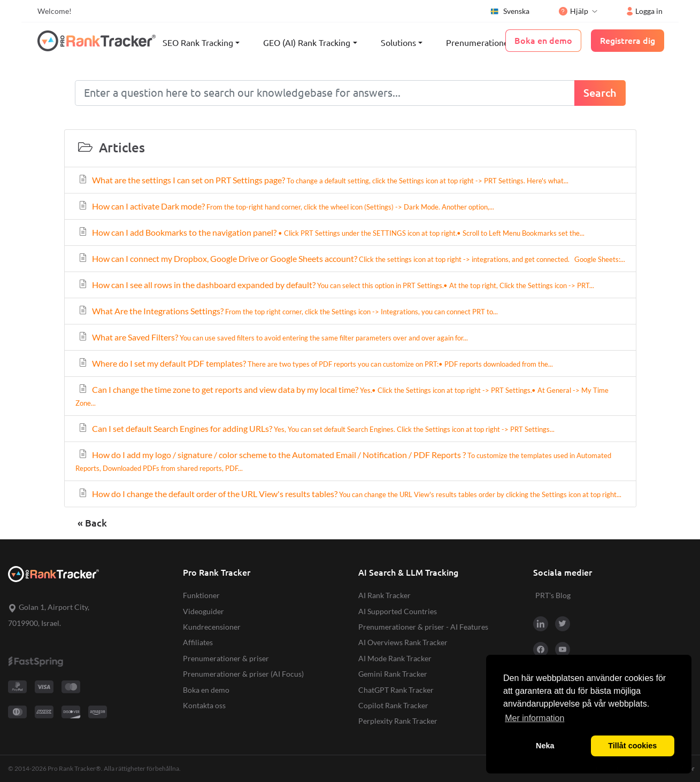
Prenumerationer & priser (495, 43)
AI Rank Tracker (384, 595)
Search (600, 93)
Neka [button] (545, 746)
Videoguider (203, 611)
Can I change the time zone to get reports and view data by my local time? (342, 396)
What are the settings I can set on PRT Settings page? (323, 180)
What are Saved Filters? (273, 337)
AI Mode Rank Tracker (395, 658)
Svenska (510, 11)
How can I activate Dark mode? (286, 206)
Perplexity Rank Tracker (398, 721)
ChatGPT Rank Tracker (396, 690)
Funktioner (201, 595)
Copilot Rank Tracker (393, 705)
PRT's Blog (553, 595)
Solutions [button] (398, 43)
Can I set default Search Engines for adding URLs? (316, 428)
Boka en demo (206, 690)
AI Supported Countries (398, 611)
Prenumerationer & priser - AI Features (423, 627)
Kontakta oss (204, 705)
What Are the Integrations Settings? (288, 311)
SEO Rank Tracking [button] (198, 43)
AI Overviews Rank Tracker (403, 642)
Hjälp (574, 11)
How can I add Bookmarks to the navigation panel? (331, 232)
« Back (92, 523)
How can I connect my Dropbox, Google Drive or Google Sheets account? (351, 258)
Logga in (645, 11)
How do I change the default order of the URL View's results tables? (349, 494)
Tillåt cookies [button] (632, 746)
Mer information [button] (534, 718)
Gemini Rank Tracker (393, 674)
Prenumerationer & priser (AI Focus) (243, 674)
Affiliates (198, 642)
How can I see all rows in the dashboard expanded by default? (336, 285)
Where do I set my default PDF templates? (315, 363)
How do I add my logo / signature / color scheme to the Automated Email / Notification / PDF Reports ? (343, 461)
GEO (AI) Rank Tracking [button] (307, 43)
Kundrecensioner (212, 627)
